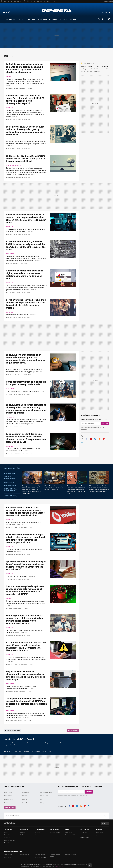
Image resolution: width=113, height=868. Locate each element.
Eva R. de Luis (15, 264)
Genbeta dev (12, 468)
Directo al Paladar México (55, 855)
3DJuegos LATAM (24, 855)
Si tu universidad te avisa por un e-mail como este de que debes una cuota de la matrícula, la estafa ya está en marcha (26, 304)
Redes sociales (36, 751)
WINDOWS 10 (56, 19)
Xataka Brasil (8, 857)
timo (50, 751)
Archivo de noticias (13, 730)
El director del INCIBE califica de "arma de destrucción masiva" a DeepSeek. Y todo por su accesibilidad (26, 159)
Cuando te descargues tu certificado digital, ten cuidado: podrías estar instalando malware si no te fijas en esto (25, 275)
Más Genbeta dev (10, 496)
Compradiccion (85, 838)
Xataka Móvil (8, 835)
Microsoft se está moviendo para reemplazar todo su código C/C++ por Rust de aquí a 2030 (54, 488)
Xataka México (8, 855)
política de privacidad (81, 796)
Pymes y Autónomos (101, 835)
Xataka (6, 832)
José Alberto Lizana (17, 454)
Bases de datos (9, 482)
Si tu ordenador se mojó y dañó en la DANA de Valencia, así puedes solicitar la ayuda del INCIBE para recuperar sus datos (26, 246)
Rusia (102, 69)
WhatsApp (25, 803)
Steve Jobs (105, 67)
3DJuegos (22, 832)
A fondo (9, 77)
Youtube (91, 439)
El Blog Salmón (100, 832)
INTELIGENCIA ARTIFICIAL (27, 19)
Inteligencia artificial (14, 166)
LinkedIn (82, 442)
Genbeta (56, 10)
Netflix (6, 803)
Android (89, 71)
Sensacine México (40, 855)
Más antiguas (73, 730)
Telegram (109, 19)
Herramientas (8, 796)
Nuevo (105, 12)
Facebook (106, 19)
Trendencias (84, 832)
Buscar (105, 816)
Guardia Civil (94, 69)
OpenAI (97, 67)
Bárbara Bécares (16, 88)
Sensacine (38, 832)
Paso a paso (10, 389)
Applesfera (7, 838)
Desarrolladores (10, 486)
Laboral (44, 751)
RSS (100, 439)
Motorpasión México (71, 855)
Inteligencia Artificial (46, 803)
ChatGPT (83, 67)
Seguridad (10, 108)
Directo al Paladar (55, 832)
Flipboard (102, 19)
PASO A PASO (73, 19)
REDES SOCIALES (44, 19)
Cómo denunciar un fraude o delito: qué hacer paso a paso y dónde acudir (26, 383)
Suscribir (105, 423)
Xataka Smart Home (10, 840)
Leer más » (16, 117)
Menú (8, 12)
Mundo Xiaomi (8, 843)
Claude (90, 67)
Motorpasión (69, 832)
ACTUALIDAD (11, 19)
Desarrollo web (9, 474)
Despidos (86, 69)
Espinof (37, 835)
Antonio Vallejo (16, 375)
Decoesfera (84, 835)
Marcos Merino (15, 120)
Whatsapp (97, 71)
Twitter (99, 19)
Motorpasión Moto (70, 835)
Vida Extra (22, 835)
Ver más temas (10, 808)
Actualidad (10, 254)
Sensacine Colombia (40, 857)
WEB (65, 19)
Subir (104, 823)
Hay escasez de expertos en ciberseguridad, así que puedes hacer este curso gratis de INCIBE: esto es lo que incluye (25, 676)
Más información (59, 866)
